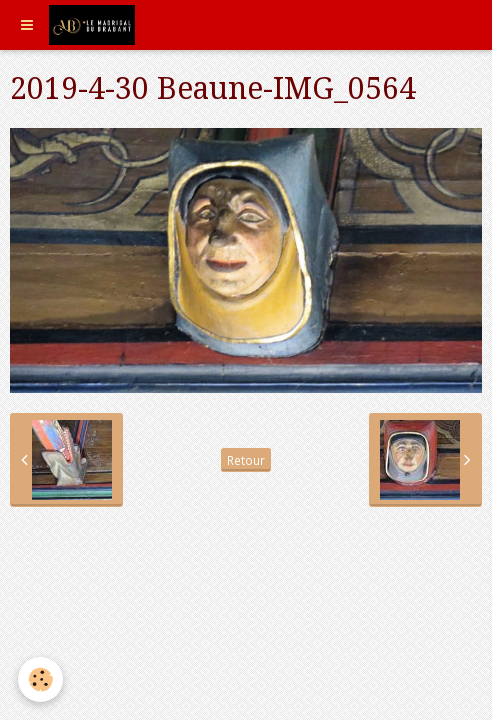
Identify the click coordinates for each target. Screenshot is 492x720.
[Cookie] (40, 679)
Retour (246, 460)
